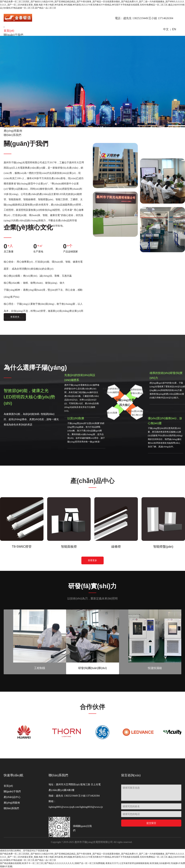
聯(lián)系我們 (11, 808)
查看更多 (92, 561)
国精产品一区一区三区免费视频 (90, 863)
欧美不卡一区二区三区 (33, 863)
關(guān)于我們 (13, 35)
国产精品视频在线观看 (11, 863)
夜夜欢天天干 (112, 863)
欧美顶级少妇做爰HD (160, 863)
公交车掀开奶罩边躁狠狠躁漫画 (134, 863)
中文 (166, 29)
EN (174, 29)
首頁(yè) (9, 31)
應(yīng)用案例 (12, 803)
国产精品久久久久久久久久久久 (59, 863)
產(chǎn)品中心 (12, 797)
